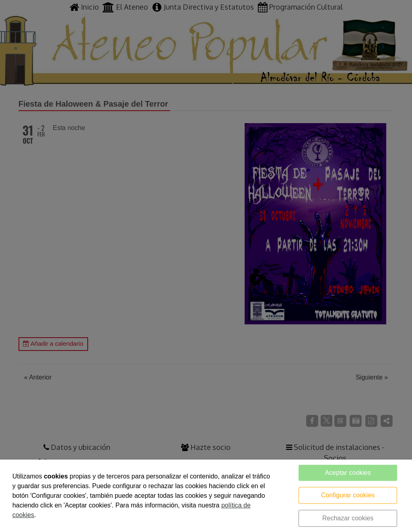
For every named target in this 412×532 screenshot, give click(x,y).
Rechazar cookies (348, 518)
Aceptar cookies (348, 473)
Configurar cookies (348, 495)
